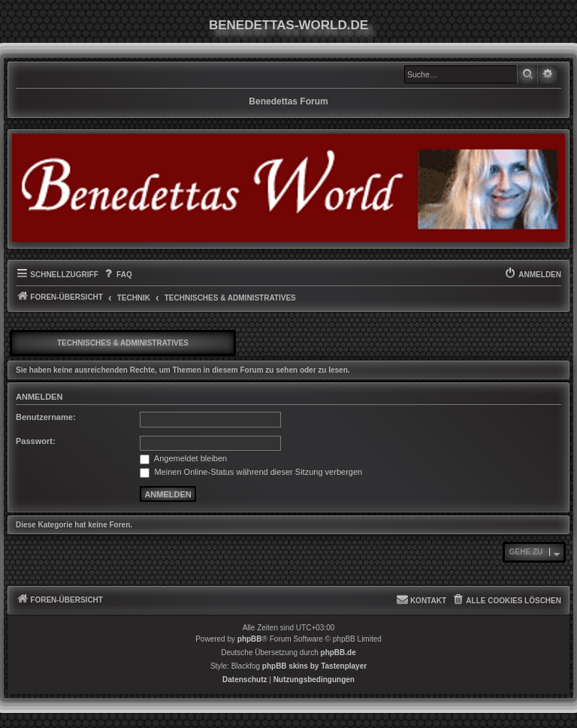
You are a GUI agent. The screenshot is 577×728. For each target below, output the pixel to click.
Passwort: (36, 441)
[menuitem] (117, 275)
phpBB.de (338, 652)
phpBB (250, 639)
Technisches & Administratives (123, 343)
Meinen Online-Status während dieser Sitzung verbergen (251, 472)
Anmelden (39, 397)
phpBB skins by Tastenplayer (314, 666)
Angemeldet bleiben (183, 458)
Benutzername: (46, 417)
